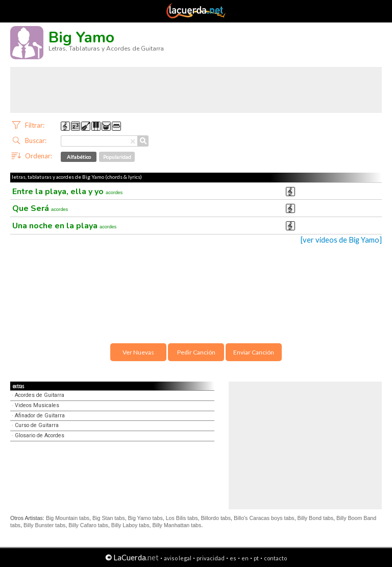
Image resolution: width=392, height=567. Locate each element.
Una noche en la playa (64, 226)
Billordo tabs (216, 518)
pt (256, 558)
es (233, 558)
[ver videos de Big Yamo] (341, 240)
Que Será (40, 208)
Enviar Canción (254, 352)
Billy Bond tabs (316, 518)
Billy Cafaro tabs (88, 525)
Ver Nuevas (138, 352)
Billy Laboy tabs (130, 525)
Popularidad (117, 157)
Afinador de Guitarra (40, 416)
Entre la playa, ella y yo (67, 192)
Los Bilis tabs (182, 518)
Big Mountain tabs (68, 518)
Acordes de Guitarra (40, 395)
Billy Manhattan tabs (177, 525)
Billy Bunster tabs (44, 525)
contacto (275, 558)
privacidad (211, 558)
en (245, 558)
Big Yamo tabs (145, 518)
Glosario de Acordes (40, 435)
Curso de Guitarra (37, 425)
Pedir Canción (196, 352)
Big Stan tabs (108, 518)
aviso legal (178, 558)
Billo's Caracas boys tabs (264, 518)
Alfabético (79, 157)
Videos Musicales (37, 405)
